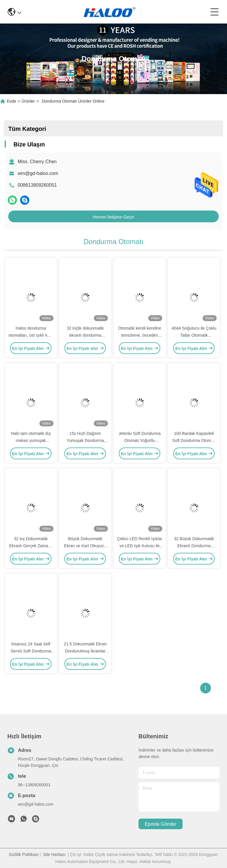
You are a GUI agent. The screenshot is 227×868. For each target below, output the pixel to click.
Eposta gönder (161, 824)
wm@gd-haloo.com (38, 173)
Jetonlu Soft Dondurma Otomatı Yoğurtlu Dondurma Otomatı (140, 440)
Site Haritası (54, 854)
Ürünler (28, 101)
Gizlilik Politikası (24, 854)
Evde (11, 101)
